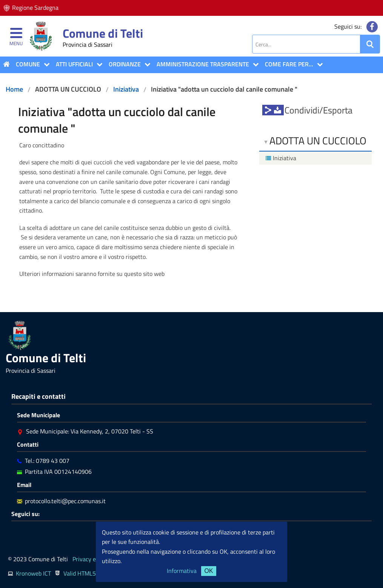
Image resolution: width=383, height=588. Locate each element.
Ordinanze (125, 64)
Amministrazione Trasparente (203, 64)
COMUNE (28, 64)
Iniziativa (126, 89)
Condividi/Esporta (318, 110)
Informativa (182, 571)
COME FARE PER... (289, 64)
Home (14, 89)
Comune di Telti (103, 33)
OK (208, 571)
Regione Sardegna (35, 8)
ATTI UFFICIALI (74, 64)
